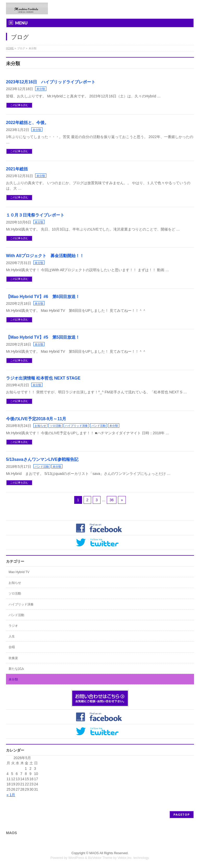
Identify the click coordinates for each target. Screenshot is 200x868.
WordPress (76, 858)
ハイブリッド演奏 (76, 426)
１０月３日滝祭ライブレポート (35, 215)
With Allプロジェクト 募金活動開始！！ (45, 256)
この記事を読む (19, 105)
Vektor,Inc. (125, 858)
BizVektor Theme (100, 858)
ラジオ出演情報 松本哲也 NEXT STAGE (43, 378)
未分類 (41, 89)
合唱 (12, 647)
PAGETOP (182, 814)
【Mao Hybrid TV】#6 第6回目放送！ (43, 297)
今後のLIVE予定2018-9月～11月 (36, 419)
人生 (12, 636)
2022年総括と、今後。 (27, 123)
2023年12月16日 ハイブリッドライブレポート (51, 82)
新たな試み (16, 669)
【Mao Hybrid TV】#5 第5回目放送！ (43, 337)
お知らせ (40, 426)
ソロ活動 (55, 426)
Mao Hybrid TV (19, 572)
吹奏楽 (13, 658)
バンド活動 (99, 426)
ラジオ (13, 626)
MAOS (94, 853)
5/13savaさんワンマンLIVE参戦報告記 (42, 459)
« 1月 (11, 795)
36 (112, 500)
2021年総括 (17, 169)
